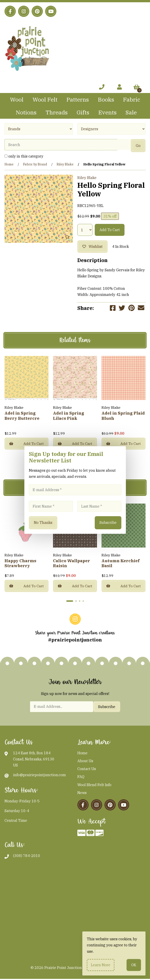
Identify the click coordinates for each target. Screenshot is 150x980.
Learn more (101, 965)
